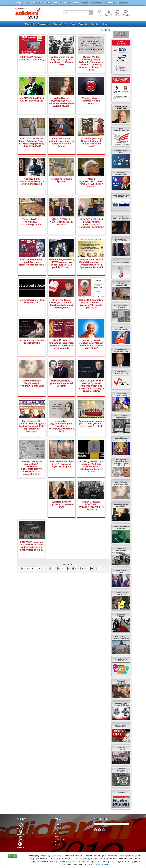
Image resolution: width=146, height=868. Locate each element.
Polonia (76, 3)
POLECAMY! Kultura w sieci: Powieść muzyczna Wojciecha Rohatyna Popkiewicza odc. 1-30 (91, 505)
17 (65, 528)
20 (75, 528)
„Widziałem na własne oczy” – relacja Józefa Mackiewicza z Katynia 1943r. (61, 61)
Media (27, 3)
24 (89, 528)
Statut (57, 830)
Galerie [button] (95, 24)
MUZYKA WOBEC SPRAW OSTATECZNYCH (32, 341)
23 (85, 528)
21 (79, 528)
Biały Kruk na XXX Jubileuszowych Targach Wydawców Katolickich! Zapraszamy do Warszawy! (32, 426)
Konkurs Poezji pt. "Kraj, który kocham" (32, 301)
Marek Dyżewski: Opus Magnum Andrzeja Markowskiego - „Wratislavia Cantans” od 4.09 (91, 466)
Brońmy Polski (96, 3)
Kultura (48, 3)
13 (52, 528)
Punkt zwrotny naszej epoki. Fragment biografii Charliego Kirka (32, 262)
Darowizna (59, 842)
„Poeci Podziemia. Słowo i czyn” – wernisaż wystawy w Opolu (61, 464)
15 (59, 528)
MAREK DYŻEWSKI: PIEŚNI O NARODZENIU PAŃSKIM (61, 222)
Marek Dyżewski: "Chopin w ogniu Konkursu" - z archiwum (32, 383)
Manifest (58, 827)
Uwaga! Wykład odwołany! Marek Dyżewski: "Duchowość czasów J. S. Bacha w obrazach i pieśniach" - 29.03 (91, 63)
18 (69, 528)
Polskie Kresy (110, 3)
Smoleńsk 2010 (60, 24)
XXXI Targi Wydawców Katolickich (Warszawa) (32, 58)
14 (56, 528)
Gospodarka (37, 3)
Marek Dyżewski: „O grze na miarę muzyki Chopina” (61, 383)
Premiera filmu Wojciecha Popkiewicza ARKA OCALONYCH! (32, 181)
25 (92, 528)
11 (46, 528)
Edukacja (57, 3)
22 (82, 528)
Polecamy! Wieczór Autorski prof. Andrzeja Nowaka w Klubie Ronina (61, 142)
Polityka (19, 3)
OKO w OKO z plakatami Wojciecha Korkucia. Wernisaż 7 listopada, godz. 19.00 (91, 304)
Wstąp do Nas (60, 839)
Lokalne (85, 3)
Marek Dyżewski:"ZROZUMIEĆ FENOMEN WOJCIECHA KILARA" (91, 183)
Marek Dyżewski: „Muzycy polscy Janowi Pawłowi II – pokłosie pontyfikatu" (91, 344)
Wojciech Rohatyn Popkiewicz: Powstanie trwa (32, 504)
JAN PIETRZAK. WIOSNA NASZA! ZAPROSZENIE (32, 99)
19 (72, 528)
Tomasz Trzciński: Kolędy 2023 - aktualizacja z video (32, 222)
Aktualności (29, 24)
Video (73, 24)
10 (42, 528)
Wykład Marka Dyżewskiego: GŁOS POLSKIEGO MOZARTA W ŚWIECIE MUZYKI (61, 102)
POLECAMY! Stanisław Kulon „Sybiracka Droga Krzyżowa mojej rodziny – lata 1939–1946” (32, 142)
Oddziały (58, 836)
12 (49, 528)
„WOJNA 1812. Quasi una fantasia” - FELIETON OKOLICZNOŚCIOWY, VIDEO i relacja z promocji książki (32, 466)
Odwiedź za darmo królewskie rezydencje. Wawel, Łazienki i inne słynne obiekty (61, 344)
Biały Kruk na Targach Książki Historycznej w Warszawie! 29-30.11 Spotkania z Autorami (91, 263)
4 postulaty (59, 824)
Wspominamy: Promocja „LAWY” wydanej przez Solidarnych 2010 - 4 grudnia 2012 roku (61, 263)
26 (95, 528)
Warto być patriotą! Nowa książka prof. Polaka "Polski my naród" (91, 142)
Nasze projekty (44, 24)
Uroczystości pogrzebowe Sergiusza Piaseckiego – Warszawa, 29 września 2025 (62, 425)
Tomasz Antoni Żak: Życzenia (61, 180)
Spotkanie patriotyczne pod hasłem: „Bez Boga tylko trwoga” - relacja (91, 423)
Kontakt (58, 845)
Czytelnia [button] (83, 24)
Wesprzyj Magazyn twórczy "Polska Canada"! (91, 101)
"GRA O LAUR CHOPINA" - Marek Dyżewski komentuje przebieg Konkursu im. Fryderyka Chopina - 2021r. (91, 386)
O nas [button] (106, 24)
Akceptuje (12, 856)
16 (62, 528)
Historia (67, 3)
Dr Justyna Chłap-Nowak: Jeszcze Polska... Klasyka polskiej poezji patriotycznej (61, 304)
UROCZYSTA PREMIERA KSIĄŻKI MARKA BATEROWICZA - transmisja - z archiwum (91, 223)
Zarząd (58, 833)
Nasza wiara (123, 3)
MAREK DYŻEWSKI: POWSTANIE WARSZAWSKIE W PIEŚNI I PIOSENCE (62, 505)
